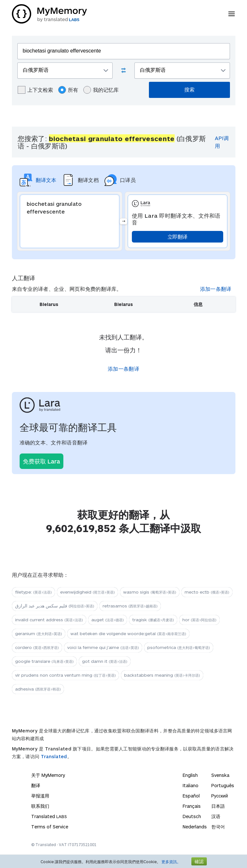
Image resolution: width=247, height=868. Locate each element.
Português (223, 785)
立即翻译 (177, 237)
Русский (220, 796)
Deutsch (192, 816)
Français (192, 806)
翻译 (36, 785)
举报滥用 (40, 796)
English (190, 775)
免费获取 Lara (41, 461)
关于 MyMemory (48, 775)
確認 (199, 861)
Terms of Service (50, 827)
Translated (54, 756)
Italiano (191, 785)
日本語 (218, 806)
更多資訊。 (171, 862)
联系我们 (40, 806)
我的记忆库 (101, 90)
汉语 (216, 816)
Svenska (220, 775)
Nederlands (195, 827)
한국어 (218, 827)
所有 (68, 90)
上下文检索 (35, 90)
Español (191, 796)
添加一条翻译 (216, 289)
